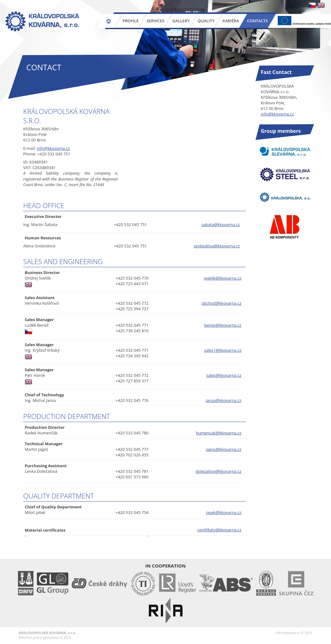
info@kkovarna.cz (53, 148)
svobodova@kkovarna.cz (217, 246)
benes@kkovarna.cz (223, 325)
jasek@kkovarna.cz (224, 512)
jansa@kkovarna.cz (224, 400)
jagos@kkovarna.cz (224, 449)
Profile (131, 21)
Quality (206, 21)
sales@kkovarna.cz (224, 375)
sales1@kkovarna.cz (223, 350)
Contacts (258, 21)
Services (155, 21)
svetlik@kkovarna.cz (223, 278)
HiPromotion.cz (288, 633)
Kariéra (231, 21)
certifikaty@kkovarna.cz (219, 530)
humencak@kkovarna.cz (219, 433)
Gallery (181, 21)
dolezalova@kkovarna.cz (218, 471)
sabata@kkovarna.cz (221, 224)
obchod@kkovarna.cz (221, 303)
